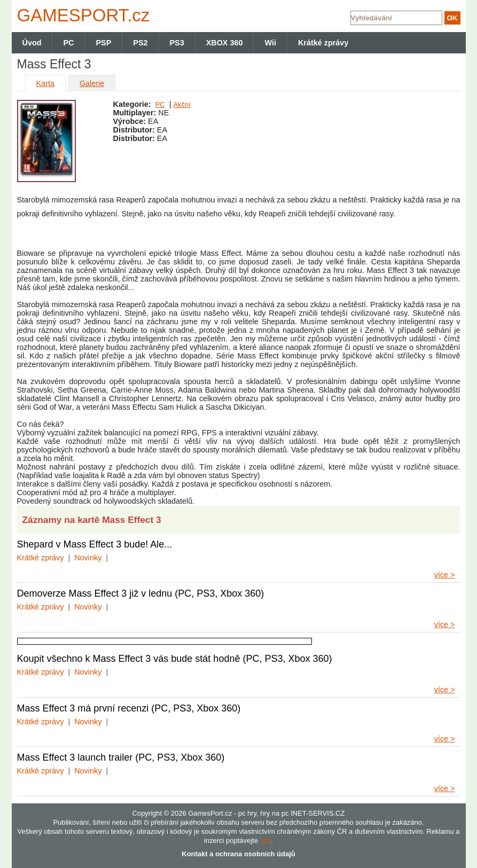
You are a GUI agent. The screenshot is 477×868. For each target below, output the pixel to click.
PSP (103, 43)
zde (265, 840)
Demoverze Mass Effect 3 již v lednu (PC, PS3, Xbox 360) (141, 593)
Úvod (32, 43)
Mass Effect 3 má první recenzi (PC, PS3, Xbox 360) (129, 708)
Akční (182, 104)
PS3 (177, 43)
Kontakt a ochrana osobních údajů (238, 854)
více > (445, 575)
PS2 (140, 43)
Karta (45, 83)
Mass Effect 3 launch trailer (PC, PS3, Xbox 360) (121, 757)
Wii (270, 43)
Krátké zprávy (41, 558)
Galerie (92, 83)
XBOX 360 (225, 43)
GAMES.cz (81, 15)
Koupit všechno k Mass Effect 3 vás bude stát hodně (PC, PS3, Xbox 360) (175, 659)
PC (160, 104)
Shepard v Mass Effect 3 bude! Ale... (95, 544)
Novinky (88, 558)
